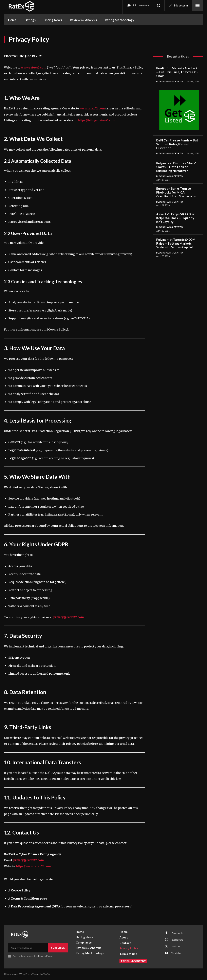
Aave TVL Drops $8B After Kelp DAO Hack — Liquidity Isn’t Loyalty (175, 218)
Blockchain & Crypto (170, 81)
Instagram (177, 940)
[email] (28, 948)
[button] (159, 5)
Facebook (177, 933)
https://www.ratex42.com (33, 866)
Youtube (176, 953)
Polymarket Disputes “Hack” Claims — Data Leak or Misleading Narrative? (176, 167)
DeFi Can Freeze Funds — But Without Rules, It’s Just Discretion (177, 144)
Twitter (176, 946)
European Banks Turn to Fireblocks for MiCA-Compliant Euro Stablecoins (176, 192)
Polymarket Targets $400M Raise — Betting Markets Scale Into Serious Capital (178, 243)
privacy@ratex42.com (68, 617)
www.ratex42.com (34, 67)
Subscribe (58, 948)
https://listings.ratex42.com (97, 120)
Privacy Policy (45, 956)
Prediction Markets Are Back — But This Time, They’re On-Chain (177, 72)
